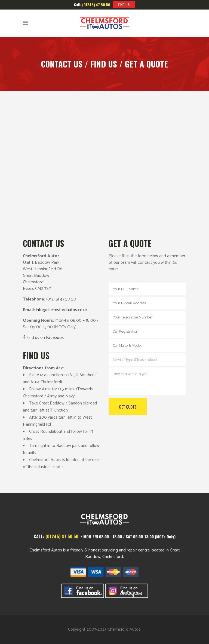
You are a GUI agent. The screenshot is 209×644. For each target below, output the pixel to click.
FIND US (124, 4)
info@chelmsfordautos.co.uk (62, 310)
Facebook (55, 338)
